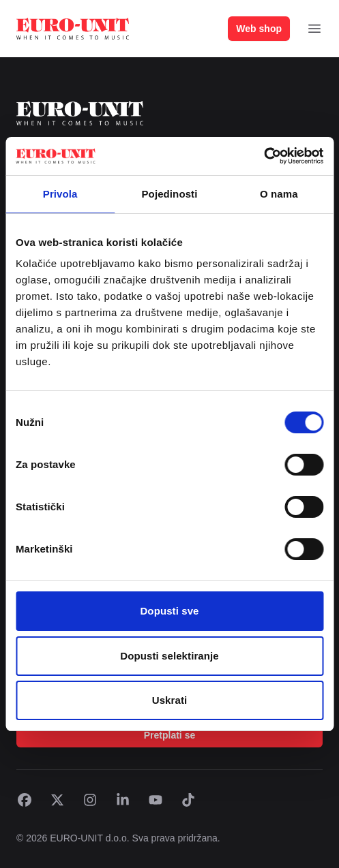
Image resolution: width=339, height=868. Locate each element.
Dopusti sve (169, 611)
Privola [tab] (60, 194)
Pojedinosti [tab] (170, 194)
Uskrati (170, 700)
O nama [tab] (279, 194)
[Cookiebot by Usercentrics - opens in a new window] (264, 156)
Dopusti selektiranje (169, 656)
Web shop (259, 29)
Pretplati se (169, 735)
